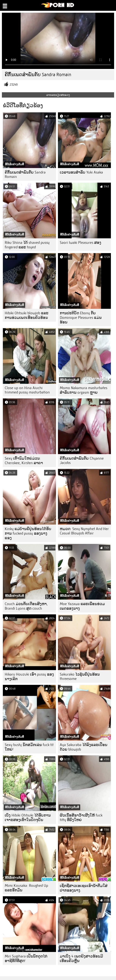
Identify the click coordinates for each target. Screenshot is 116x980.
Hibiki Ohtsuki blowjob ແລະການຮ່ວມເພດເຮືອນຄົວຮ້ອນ (27, 315)
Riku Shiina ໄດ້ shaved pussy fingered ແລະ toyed (27, 245)
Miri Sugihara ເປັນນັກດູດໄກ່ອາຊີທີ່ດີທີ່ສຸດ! (26, 958)
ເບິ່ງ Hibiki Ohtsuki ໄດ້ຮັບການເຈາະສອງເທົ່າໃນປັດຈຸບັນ (28, 818)
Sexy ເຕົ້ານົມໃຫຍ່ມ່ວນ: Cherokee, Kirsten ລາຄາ (24, 461)
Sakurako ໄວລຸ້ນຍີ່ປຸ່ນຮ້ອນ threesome (80, 677)
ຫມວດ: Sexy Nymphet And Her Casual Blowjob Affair (84, 531)
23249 (14, 85)
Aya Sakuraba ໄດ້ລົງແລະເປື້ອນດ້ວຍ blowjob (84, 747)
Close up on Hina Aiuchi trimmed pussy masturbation (27, 390)
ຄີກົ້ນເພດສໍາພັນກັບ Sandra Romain (25, 174)
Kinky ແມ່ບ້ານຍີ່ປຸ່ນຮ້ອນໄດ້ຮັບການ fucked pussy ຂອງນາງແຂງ (28, 533)
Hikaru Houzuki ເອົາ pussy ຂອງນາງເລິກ (29, 677)
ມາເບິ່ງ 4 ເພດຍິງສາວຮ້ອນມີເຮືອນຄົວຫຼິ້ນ (81, 958)
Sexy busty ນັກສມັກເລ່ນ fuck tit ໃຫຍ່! (29, 747)
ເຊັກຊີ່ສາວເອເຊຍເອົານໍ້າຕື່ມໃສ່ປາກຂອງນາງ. (84, 888)
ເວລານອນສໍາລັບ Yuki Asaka (81, 172)
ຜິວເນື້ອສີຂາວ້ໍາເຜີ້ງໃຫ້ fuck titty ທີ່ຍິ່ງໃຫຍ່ (81, 818)
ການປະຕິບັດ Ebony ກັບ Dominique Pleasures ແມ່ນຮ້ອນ (81, 318)
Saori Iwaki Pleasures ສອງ (81, 243)
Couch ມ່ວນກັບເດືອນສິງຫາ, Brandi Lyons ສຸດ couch (26, 606)
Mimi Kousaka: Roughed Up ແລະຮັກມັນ (26, 888)
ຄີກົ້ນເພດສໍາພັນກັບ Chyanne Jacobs (82, 461)
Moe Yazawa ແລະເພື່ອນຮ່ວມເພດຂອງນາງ (82, 606)
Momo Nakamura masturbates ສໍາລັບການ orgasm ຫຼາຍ (84, 390)
